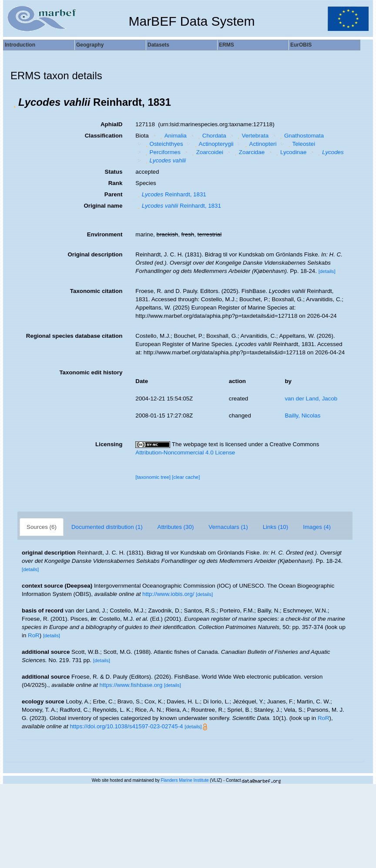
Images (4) (317, 527)
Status (114, 172)
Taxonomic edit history (91, 372)
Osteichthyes (163, 144)
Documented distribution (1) (107, 527)
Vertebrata (252, 136)
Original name (103, 206)
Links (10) (276, 527)
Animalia (172, 136)
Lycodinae (290, 152)
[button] (14, 102)
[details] (327, 271)
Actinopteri (260, 144)
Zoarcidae (248, 152)
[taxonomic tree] (153, 477)
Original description (95, 254)
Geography (90, 45)
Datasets (158, 45)
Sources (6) (42, 527)
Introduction (20, 45)
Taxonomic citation (96, 291)
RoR (34, 635)
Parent (113, 194)
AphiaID (111, 124)
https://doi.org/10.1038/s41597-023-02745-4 (126, 726)
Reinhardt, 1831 (171, 194)
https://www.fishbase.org (131, 685)
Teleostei (300, 144)
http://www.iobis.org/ (168, 594)
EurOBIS (301, 45)
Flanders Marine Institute (185, 780)
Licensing (109, 444)
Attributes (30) (176, 527)
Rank (116, 183)
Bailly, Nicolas (302, 415)
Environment (105, 234)
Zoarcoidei (206, 152)
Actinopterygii (213, 144)
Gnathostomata (301, 136)
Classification (104, 136)
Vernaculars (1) (228, 527)
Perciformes (162, 152)
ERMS (227, 45)
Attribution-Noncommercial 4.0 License (185, 453)
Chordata (211, 136)
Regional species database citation (74, 336)
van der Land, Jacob (311, 399)
